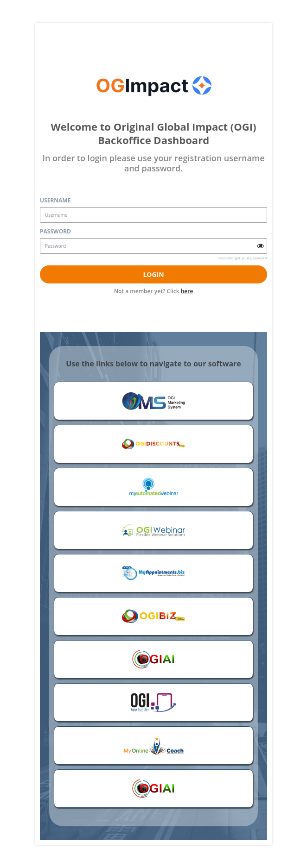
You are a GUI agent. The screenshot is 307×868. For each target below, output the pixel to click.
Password (55, 231)
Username (55, 200)
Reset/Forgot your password (243, 258)
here (187, 291)
